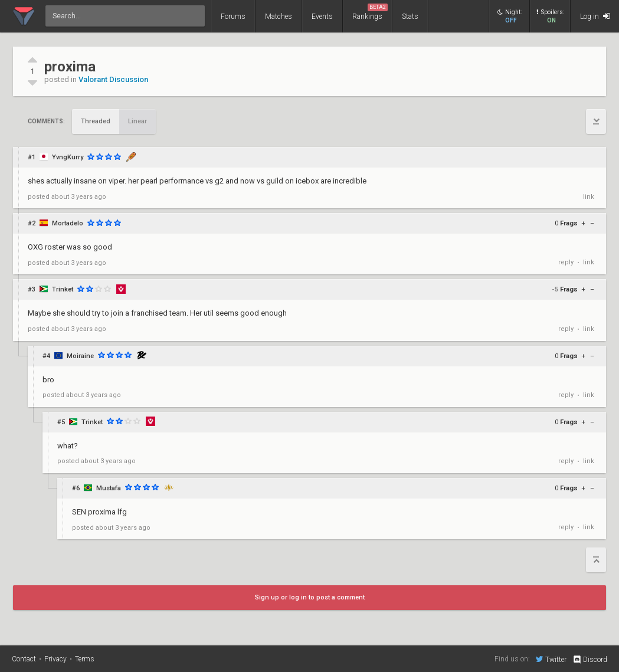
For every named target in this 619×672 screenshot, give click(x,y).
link (589, 197)
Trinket (63, 289)
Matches (279, 17)
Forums (233, 17)
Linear (137, 121)
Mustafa (109, 488)
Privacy (55, 659)
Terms (85, 659)
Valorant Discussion (113, 79)
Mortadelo (68, 223)
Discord (590, 660)
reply (566, 262)
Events (322, 17)
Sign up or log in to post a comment (310, 597)
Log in (595, 16)
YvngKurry (68, 157)
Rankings (370, 12)
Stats (410, 17)
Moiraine (80, 356)
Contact (24, 659)
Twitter (551, 659)
